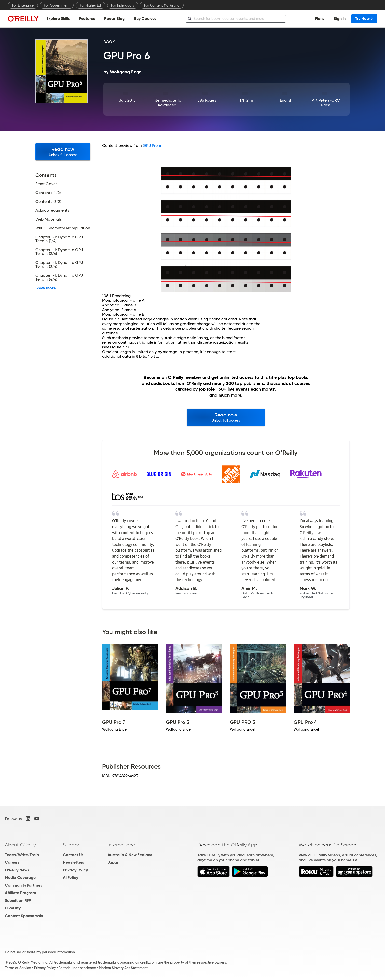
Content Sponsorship (24, 916)
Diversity (13, 908)
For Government (57, 5)
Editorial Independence (77, 968)
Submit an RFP (18, 900)
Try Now (364, 19)
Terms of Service (18, 968)
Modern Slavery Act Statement (123, 968)
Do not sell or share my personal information (40, 952)
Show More (46, 288)
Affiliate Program (21, 893)
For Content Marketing (162, 5)
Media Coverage (20, 878)
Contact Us (73, 855)
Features (87, 19)
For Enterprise (23, 5)
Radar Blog (114, 19)
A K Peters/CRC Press (326, 103)
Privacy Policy (75, 870)
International (122, 845)
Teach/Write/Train (22, 855)
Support (72, 845)
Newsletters (73, 862)
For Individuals (123, 5)
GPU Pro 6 (152, 145)
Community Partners (23, 885)
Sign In (340, 19)
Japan (113, 862)
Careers (12, 862)
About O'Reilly (20, 845)
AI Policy (70, 878)
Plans (320, 19)
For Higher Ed (90, 5)
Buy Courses (145, 19)
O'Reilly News (17, 870)
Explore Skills (58, 19)
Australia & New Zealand (130, 855)
